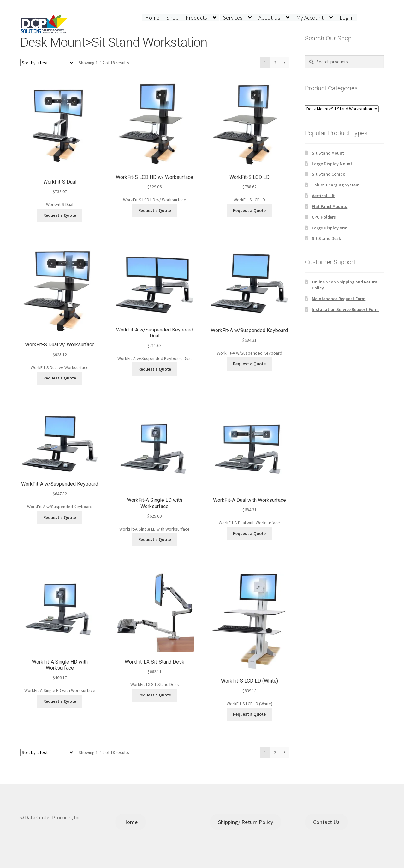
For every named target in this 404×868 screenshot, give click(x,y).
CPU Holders (324, 217)
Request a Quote (60, 215)
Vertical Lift (323, 196)
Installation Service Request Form (345, 309)
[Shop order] (47, 63)
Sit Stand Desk (326, 238)
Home (152, 18)
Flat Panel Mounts (330, 206)
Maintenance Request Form (339, 299)
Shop (172, 18)
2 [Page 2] (275, 63)
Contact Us (326, 822)
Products (196, 18)
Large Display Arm (330, 228)
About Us (269, 18)
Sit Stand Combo (329, 174)
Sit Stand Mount (328, 153)
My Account (310, 18)
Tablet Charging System (336, 185)
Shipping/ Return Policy (246, 822)
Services (233, 18)
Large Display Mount (332, 164)
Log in (347, 18)
